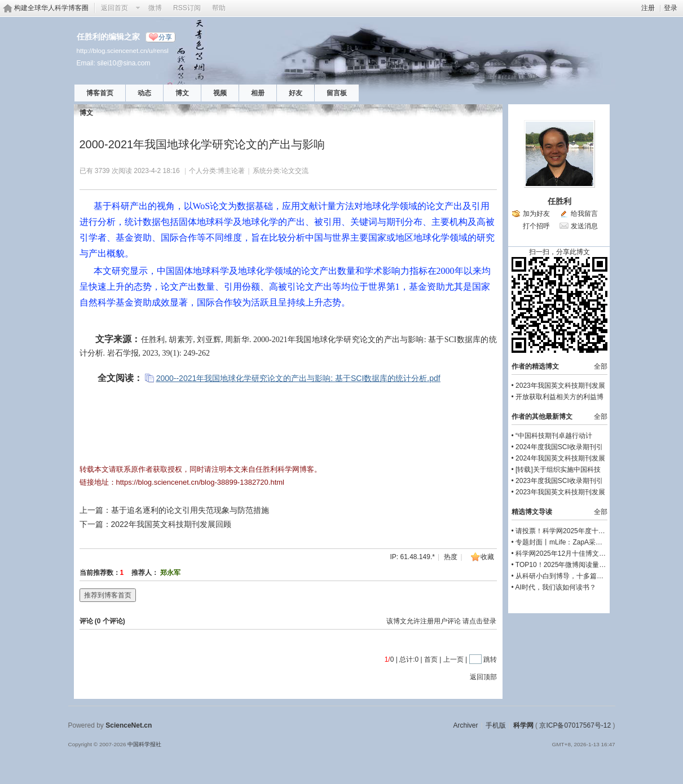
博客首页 (100, 93)
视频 (220, 93)
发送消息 (584, 226)
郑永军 (170, 573)
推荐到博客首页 (108, 595)
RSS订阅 (187, 8)
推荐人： (145, 573)
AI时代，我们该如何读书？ (555, 587)
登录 (671, 8)
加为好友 (536, 214)
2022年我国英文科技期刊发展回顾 (171, 524)
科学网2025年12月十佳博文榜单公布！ (574, 553)
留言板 (337, 93)
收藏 (487, 557)
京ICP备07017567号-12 (575, 725)
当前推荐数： (100, 573)
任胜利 (559, 201)
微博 (155, 8)
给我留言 (584, 214)
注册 (648, 8)
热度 (451, 557)
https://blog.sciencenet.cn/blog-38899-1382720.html (200, 482)
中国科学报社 (144, 744)
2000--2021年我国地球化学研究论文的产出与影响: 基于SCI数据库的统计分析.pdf (298, 378)
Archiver (465, 725)
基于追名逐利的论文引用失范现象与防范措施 (190, 510)
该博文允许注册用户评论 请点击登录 (441, 621)
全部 (601, 366)
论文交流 (295, 171)
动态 (144, 93)
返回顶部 (483, 677)
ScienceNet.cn (129, 725)
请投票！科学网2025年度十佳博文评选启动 (581, 531)
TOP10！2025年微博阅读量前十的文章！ (578, 565)
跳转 (490, 659)
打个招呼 (536, 226)
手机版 (496, 725)
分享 (165, 37)
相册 (258, 93)
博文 (182, 93)
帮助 (219, 8)
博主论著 (231, 171)
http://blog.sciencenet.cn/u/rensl (123, 50)
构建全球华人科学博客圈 (51, 8)
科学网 (523, 725)
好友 (296, 93)
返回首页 (114, 8)
